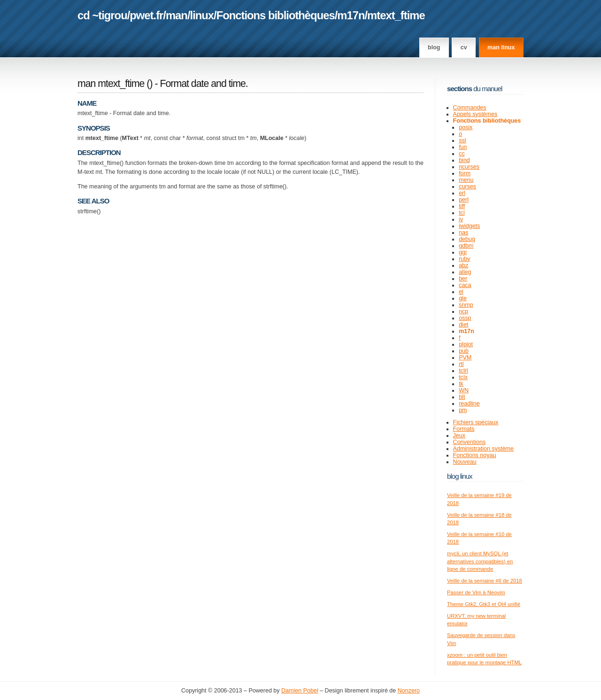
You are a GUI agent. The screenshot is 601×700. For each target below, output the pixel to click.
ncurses (469, 167)
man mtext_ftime (111, 84)
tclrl (463, 371)
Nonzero (409, 691)
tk (461, 384)
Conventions (470, 442)
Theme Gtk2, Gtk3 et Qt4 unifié (484, 604)
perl (464, 200)
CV (464, 47)
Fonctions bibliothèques (276, 15)
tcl (462, 213)
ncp (463, 311)
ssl (462, 140)
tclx (463, 377)
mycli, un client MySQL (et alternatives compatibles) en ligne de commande (480, 561)
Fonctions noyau (475, 455)
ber (463, 279)
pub (464, 351)
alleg (465, 272)
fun (463, 147)
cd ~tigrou (102, 15)
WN (464, 390)
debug (467, 239)
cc (462, 154)
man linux (501, 47)
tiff (462, 206)
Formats (464, 429)
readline (469, 404)
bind (464, 160)
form (465, 173)
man (177, 15)
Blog (434, 47)
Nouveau (465, 462)
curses (467, 187)
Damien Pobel (300, 691)
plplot (466, 344)
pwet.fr (146, 15)
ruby (464, 259)
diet (463, 325)
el (461, 292)
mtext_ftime (396, 15)
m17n (351, 15)
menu (466, 180)
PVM (465, 358)
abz (463, 265)
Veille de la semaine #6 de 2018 (485, 581)
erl (462, 193)
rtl (461, 364)
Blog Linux (460, 476)
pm (463, 410)
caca (465, 285)
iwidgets (469, 226)
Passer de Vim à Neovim (476, 592)
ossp (465, 318)
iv (461, 219)
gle (463, 298)
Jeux (459, 436)
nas (463, 233)
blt (462, 397)
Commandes (470, 108)
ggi (463, 252)
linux (202, 15)
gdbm (466, 246)
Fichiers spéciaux (476, 422)
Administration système (483, 449)
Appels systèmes (475, 114)
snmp (466, 305)
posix (466, 127)
